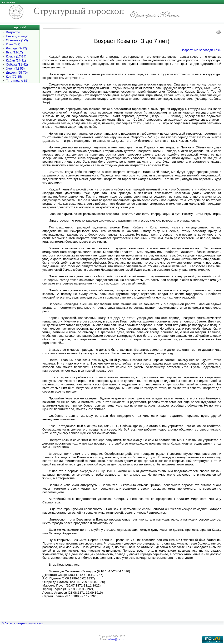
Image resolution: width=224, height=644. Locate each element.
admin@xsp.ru (116, 639)
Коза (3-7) (13, 44)
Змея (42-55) (15, 69)
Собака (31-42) (17, 64)
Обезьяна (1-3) (17, 40)
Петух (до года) (17, 36)
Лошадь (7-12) (16, 48)
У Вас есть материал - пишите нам (23, 623)
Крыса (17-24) (16, 56)
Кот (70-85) (14, 77)
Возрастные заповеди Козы (201, 50)
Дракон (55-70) (17, 73)
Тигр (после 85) (17, 81)
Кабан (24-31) (16, 60)
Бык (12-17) (14, 52)
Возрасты (13, 32)
